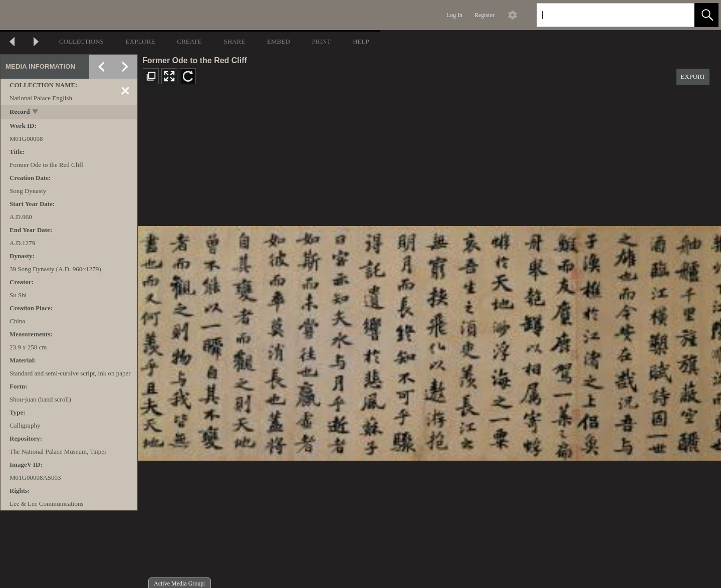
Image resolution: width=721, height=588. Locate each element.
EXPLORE (141, 41)
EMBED (279, 41)
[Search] (604, 15)
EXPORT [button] (693, 76)
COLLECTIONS (81, 41)
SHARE (234, 41)
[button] (706, 15)
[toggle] (36, 113)
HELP (361, 41)
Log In (454, 15)
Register (485, 15)
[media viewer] (429, 341)
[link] (679, 15)
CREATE (189, 41)
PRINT (322, 41)
